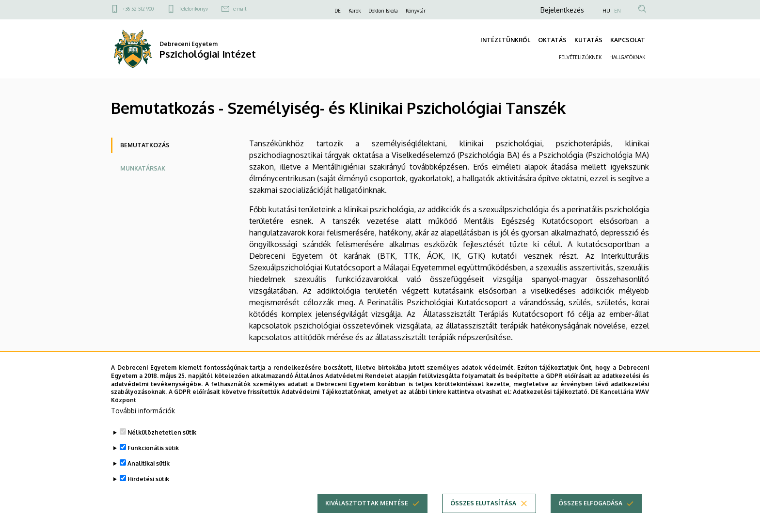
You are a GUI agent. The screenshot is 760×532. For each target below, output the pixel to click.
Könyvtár (416, 11)
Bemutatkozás (145, 145)
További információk (143, 415)
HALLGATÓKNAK (627, 57)
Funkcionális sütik (153, 452)
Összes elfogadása (590, 507)
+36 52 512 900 (138, 9)
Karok (355, 11)
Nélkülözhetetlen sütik (162, 436)
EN (617, 11)
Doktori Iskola (383, 11)
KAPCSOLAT (628, 40)
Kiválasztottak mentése (367, 507)
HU (606, 11)
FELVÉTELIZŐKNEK (580, 57)
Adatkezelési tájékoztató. (551, 396)
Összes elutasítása (483, 507)
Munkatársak (143, 168)
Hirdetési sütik (148, 483)
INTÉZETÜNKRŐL (505, 40)
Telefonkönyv (193, 9)
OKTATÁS (552, 40)
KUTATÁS (588, 40)
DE (338, 11)
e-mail (240, 9)
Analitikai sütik (149, 467)
